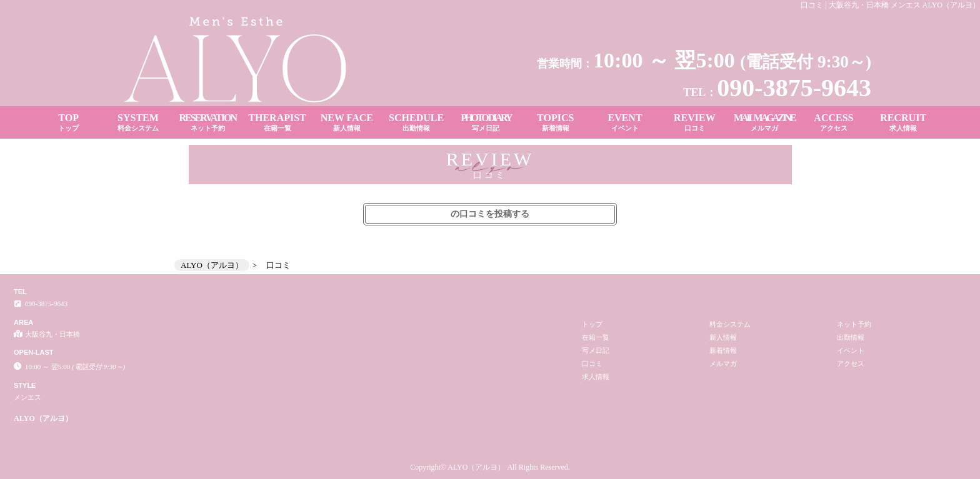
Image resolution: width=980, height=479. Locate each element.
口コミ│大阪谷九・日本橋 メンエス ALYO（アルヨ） (890, 5)
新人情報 (723, 337)
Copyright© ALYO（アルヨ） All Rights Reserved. (490, 467)
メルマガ (723, 363)
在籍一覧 (596, 337)
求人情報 (596, 377)
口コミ (592, 363)
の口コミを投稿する (490, 214)
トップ (592, 324)
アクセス (851, 363)
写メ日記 (596, 350)
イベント (851, 350)
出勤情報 (851, 337)
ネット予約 (854, 324)
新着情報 (723, 350)
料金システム (730, 324)
